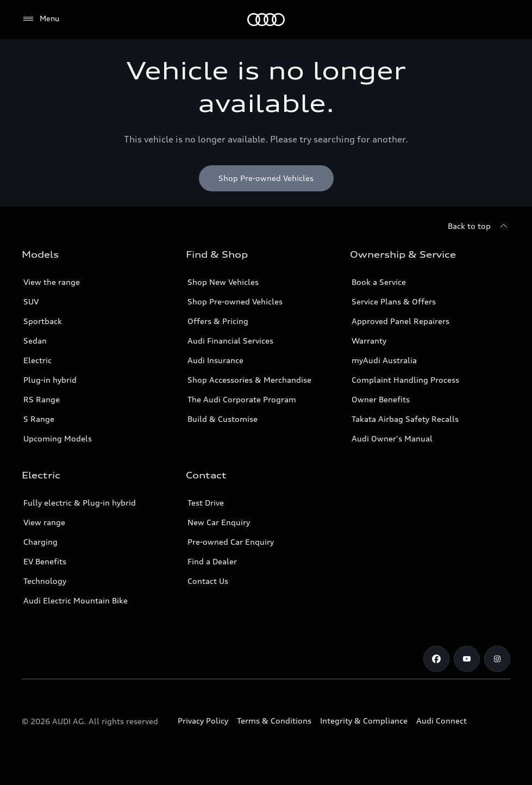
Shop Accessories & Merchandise (249, 380)
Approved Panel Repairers (400, 321)
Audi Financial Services (230, 341)
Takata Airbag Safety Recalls (405, 419)
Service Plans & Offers (394, 301)
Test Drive (206, 503)
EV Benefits (45, 561)
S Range (39, 419)
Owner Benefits (381, 399)
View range (44, 522)
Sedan (35, 341)
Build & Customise (223, 419)
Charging (40, 542)
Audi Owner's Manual (392, 438)
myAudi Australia (384, 360)
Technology (45, 581)
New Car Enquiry (219, 522)
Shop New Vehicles (223, 282)
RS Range (42, 399)
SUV (31, 301)
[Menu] (266, 20)
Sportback (43, 321)
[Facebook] (436, 659)
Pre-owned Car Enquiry (231, 542)
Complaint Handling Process (405, 380)
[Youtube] (467, 659)
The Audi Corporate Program (242, 399)
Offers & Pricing (218, 321)
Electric (37, 360)
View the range (52, 282)
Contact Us (208, 581)
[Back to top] (479, 226)
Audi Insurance (215, 360)
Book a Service (379, 282)
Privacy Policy (203, 721)
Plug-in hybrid (50, 380)
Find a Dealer (212, 561)
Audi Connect (442, 721)
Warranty (369, 341)
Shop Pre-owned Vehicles (235, 301)
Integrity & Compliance (364, 721)
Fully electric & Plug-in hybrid (80, 503)
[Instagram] (497, 659)
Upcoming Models (58, 438)
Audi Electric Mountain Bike (76, 600)
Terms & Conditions (274, 721)
